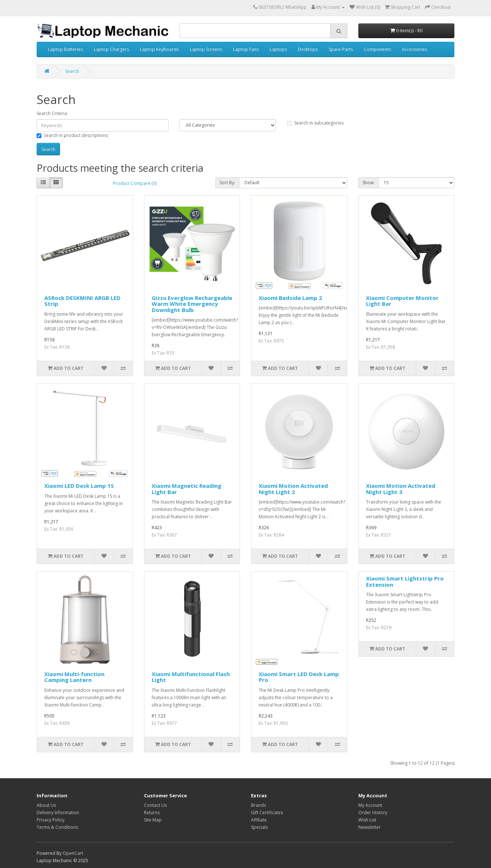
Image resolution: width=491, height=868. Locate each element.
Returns (152, 813)
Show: (368, 183)
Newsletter (370, 827)
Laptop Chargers (111, 49)
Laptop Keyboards (159, 49)
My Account (370, 805)
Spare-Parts (341, 49)
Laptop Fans (246, 49)
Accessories (414, 49)
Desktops (308, 49)
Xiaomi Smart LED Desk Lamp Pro (299, 677)
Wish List (367, 820)
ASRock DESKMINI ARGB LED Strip (82, 301)
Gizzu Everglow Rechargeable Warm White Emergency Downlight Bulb (192, 304)
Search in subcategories (315, 123)
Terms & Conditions (57, 827)
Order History (373, 813)
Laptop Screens (206, 49)
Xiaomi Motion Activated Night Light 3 (401, 489)
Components (377, 49)
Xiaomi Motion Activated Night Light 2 (293, 489)
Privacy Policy (51, 820)
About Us (46, 805)
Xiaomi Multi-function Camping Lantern (74, 677)
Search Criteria (52, 113)
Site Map (153, 820)
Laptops (278, 49)
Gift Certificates (267, 813)
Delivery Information (58, 813)
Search (72, 71)
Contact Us (155, 805)
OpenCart (73, 853)
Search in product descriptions (72, 135)
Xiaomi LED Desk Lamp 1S (79, 486)
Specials (259, 827)
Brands (259, 805)
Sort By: (227, 183)
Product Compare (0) (135, 183)
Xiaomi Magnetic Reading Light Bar (187, 489)
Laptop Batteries (65, 49)
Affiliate (259, 820)
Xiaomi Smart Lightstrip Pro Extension (405, 581)
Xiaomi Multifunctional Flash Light (191, 677)
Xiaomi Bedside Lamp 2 (290, 298)
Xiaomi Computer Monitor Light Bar (402, 301)
